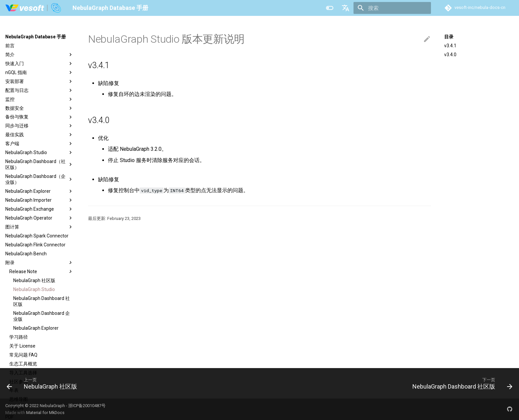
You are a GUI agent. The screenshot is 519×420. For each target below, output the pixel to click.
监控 (39, 99)
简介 (39, 55)
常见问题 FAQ (23, 355)
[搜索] (392, 8)
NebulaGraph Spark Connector (37, 236)
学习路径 (19, 337)
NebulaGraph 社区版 (34, 280)
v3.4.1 (450, 46)
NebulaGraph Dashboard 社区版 (42, 301)
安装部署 (39, 81)
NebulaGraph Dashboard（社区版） (39, 164)
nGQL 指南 (39, 72)
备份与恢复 (39, 117)
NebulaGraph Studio (39, 152)
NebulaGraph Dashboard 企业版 (42, 316)
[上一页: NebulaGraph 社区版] (44, 383)
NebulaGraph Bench (26, 254)
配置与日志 (39, 90)
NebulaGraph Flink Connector (35, 245)
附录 (39, 263)
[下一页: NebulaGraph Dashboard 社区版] (460, 383)
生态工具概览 (23, 364)
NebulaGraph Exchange (39, 209)
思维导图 (19, 399)
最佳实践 (39, 135)
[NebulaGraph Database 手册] (34, 8)
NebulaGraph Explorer (39, 191)
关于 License (22, 346)
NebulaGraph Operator (39, 218)
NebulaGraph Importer (39, 200)
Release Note (41, 272)
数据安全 (39, 108)
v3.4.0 (450, 55)
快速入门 (39, 63)
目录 (449, 37)
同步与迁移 (39, 126)
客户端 (39, 144)
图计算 (39, 227)
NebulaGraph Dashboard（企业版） (39, 179)
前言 (10, 46)
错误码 (16, 408)
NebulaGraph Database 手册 (36, 37)
